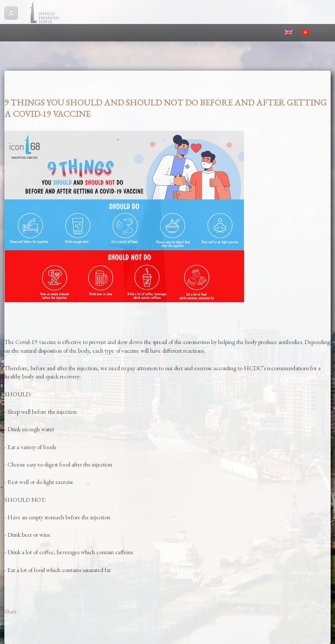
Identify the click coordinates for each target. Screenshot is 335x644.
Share (11, 612)
